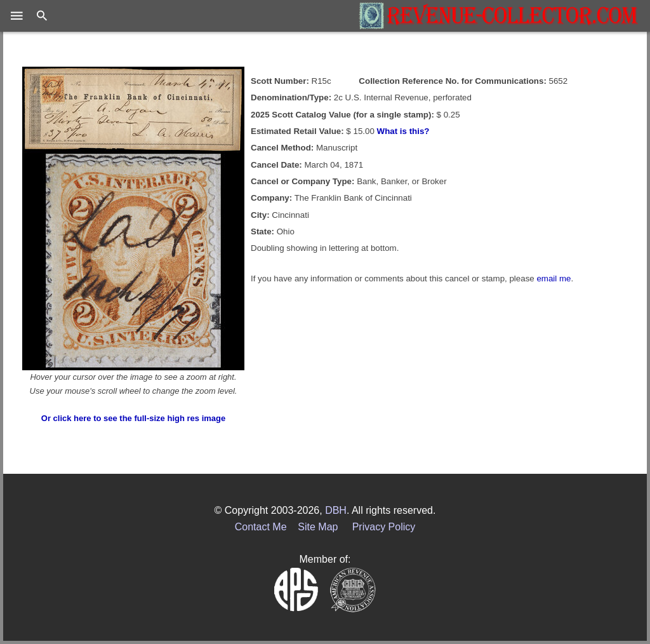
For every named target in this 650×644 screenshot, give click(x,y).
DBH (336, 510)
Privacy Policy (384, 527)
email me (554, 278)
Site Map (318, 527)
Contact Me (261, 527)
